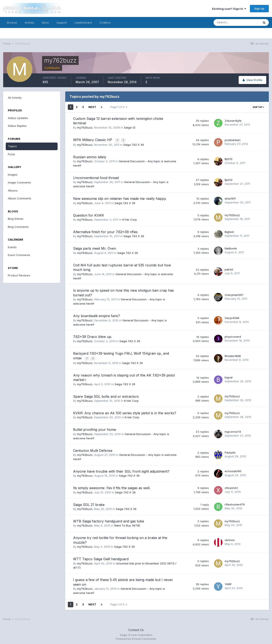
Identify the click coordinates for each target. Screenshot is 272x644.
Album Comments (20, 198)
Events (12, 247)
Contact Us (136, 629)
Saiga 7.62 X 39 (134, 144)
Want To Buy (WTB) (127, 525)
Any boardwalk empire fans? (96, 315)
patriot (229, 269)
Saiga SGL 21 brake (89, 504)
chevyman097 (234, 294)
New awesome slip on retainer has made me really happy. (120, 198)
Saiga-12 (130, 127)
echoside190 (233, 470)
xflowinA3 (231, 487)
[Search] (237, 22)
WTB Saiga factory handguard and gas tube (109, 520)
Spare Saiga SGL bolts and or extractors (106, 395)
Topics (12, 146)
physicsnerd (233, 336)
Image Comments (19, 182)
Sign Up (259, 8)
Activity (29, 22)
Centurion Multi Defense (93, 449)
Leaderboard (83, 22)
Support (62, 22)
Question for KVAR (88, 215)
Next (92, 107)
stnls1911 (230, 198)
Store (45, 22)
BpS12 (229, 158)
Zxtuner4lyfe (233, 121)
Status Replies (17, 126)
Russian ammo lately (90, 156)
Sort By (258, 107)
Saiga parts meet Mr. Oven (95, 248)
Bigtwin (229, 231)
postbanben (233, 140)
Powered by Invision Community (136, 638)
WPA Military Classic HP (93, 140)
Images (13, 175)
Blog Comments (18, 227)
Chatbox (105, 22)
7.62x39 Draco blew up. (93, 336)
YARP (228, 583)
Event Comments (19, 255)
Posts (11, 154)
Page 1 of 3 (119, 107)
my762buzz (85, 127)
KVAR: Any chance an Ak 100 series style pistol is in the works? (125, 412)
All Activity (15, 98)
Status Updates (18, 118)
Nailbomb (231, 248)
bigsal (229, 376)
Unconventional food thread (96, 177)
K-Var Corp (130, 219)
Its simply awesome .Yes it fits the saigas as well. (112, 487)
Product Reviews (19, 275)
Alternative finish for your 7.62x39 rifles (105, 231)
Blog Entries (16, 219)
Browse (12, 22)
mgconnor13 (233, 431)
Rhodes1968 (233, 355)
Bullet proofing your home (95, 428)
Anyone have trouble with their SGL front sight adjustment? (121, 470)
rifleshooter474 (235, 503)
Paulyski (230, 451)
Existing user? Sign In (229, 9)
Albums (13, 190)
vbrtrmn (230, 539)
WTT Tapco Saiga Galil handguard (101, 558)
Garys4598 (232, 317)
